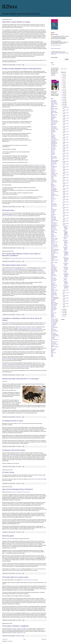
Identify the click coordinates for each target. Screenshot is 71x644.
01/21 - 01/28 (66, 301)
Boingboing (53, 124)
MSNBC (52, 235)
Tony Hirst (53, 337)
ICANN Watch (54, 190)
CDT (52, 126)
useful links (19, 569)
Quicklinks (53, 272)
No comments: (19, 65)
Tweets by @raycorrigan (56, 48)
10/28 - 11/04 (66, 132)
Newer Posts (5, 639)
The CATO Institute (55, 320)
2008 (63, 104)
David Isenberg (54, 146)
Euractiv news (54, 163)
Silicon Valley (53, 309)
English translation (23, 106)
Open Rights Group (55, 253)
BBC (52, 114)
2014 (63, 94)
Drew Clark (53, 148)
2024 (63, 77)
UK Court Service (54, 342)
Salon (52, 282)
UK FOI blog (53, 343)
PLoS (52, 261)
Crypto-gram (53, 141)
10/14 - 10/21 (66, 137)
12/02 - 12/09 (66, 118)
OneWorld (53, 241)
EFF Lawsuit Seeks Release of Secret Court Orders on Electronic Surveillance (26, 258)
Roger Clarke (53, 278)
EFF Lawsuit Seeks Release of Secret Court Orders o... (66, 243)
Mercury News (54, 229)
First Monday (53, 175)
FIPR (13, 463)
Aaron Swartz (54, 100)
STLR (52, 318)
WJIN (52, 354)
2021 (63, 82)
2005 (63, 311)
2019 (63, 86)
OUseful (52, 255)
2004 (63, 313)
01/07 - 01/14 (66, 306)
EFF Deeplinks (54, 157)
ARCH (52, 108)
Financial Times (54, 176)
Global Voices (54, 186)
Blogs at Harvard (54, 121)
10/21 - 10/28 (66, 134)
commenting (19, 423)
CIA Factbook (54, 132)
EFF (52, 156)
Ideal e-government (55, 192)
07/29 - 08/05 (66, 164)
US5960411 (5, 394)
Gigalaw (52, 184)
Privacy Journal (54, 267)
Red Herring (53, 275)
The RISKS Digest (54, 335)
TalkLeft (52, 301)
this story (5, 71)
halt (10, 324)
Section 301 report (6, 216)
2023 (63, 79)
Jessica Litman (54, 206)
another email (20, 197)
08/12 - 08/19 (66, 159)
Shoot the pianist (8, 536)
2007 (63, 106)
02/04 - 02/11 (66, 295)
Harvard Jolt (53, 188)
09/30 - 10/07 (66, 142)
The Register (53, 333)
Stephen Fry (53, 317)
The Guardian (54, 324)
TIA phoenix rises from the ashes (14, 450)
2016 (63, 91)
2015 (63, 92)
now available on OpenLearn (55, 74)
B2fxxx (10, 7)
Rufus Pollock (54, 281)
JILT (52, 207)
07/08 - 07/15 (66, 172)
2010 (63, 101)
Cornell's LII (53, 138)
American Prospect (55, 104)
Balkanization (53, 111)
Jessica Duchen (36, 569)
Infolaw (52, 193)
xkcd (52, 355)
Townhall (53, 338)
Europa (52, 165)
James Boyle (53, 204)
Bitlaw (52, 120)
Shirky (52, 296)
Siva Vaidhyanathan (55, 297)
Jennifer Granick (54, 205)
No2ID (52, 237)
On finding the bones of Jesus (13, 421)
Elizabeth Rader (54, 158)
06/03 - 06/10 (66, 186)
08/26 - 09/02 (66, 156)
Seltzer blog (53, 307)
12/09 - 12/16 (66, 115)
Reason (52, 273)
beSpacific (53, 116)
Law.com (53, 213)
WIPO (52, 351)
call (45, 323)
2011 (63, 99)
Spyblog (52, 315)
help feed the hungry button (38, 479)
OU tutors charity (8, 472)
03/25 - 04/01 (66, 213)
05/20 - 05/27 (66, 191)
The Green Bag (54, 323)
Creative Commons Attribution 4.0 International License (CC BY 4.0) (60, 53)
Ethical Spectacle (54, 162)
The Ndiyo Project (54, 238)
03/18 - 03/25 (66, 215)
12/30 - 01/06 (66, 107)
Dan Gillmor (53, 145)
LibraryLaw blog (54, 223)
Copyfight (53, 136)
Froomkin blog (54, 181)
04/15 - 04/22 (66, 205)
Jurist (52, 208)
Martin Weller (53, 226)
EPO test (23, 413)
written (12, 613)
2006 (63, 309)
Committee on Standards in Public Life (28, 327)
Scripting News (54, 294)
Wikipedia (53, 350)
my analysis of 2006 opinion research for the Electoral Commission (16, 366)
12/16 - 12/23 (66, 113)
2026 (63, 74)
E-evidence (53, 154)
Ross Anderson (54, 279)
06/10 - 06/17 (66, 183)
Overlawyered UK (54, 256)
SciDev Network (54, 305)
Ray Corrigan (55, 34)
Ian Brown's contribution (17, 214)
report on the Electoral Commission (35, 330)
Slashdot (53, 311)
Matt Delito (53, 228)
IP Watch (53, 201)
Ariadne (52, 105)
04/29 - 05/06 (66, 199)
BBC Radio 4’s (20, 347)
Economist (53, 152)
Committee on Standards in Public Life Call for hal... (66, 254)
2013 (63, 96)
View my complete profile (56, 45)
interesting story (10, 539)
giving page (19, 476)
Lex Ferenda (53, 219)
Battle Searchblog (54, 112)
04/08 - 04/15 (66, 207)
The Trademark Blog (55, 336)
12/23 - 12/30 (66, 110)
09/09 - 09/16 (66, 151)
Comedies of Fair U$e (21, 633)
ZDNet (52, 356)
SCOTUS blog (54, 293)
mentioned (15, 216)
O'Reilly (52, 254)
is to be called (12, 455)
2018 (63, 87)
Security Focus (54, 306)
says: (44, 324)
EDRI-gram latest (8, 210)
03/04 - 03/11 (66, 221)
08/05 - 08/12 (66, 161)
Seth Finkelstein (54, 308)
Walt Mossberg (54, 270)
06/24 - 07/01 (66, 178)
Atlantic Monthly (54, 106)
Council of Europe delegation (10, 359)
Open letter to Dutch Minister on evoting (16, 22)
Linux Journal (53, 224)
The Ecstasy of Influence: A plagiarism (15, 626)
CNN (52, 134)
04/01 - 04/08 (66, 210)
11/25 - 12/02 (66, 121)
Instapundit (53, 194)
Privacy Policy (54, 269)
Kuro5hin (53, 212)
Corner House (54, 139)
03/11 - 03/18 (66, 218)
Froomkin (53, 180)
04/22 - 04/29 (66, 202)
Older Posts (44, 639)
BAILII (52, 110)
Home (25, 639)
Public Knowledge (54, 271)
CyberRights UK (54, 142)
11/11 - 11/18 (66, 126)
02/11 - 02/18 (66, 293)
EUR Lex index (54, 164)
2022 (63, 81)
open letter (20, 26)
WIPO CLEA (53, 353)
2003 (63, 314)
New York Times (54, 240)
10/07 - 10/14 (66, 140)
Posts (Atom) (10, 641)
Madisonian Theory (55, 225)
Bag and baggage (54, 109)
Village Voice (53, 302)
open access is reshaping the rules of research (20, 492)
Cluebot (52, 133)
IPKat (6, 381)
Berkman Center (54, 115)
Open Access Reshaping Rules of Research (17, 489)
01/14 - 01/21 (66, 304)
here (15, 388)
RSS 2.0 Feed (64, 69)
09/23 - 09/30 (66, 145)
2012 (63, 98)
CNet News (53, 135)
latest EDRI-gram (8, 213)
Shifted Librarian (54, 295)
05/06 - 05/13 (66, 197)
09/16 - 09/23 (66, 148)
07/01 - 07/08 (66, 175)
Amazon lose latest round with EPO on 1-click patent (21, 379)
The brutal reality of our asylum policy (15, 577)
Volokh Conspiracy (54, 303)
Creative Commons (55, 140)
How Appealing (54, 189)
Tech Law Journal (54, 319)
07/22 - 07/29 (66, 167)
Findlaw (52, 177)
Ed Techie (53, 153)
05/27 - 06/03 (66, 188)
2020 (63, 84)
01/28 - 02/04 (66, 298)
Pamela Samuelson (55, 260)
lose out (25, 268)
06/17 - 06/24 (66, 180)
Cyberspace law (54, 144)
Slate (52, 312)
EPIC (52, 159)
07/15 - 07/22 (66, 170)
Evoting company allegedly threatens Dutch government (22, 69)
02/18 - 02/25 (66, 290)
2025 (63, 76)
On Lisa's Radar (54, 244)
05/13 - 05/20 (66, 194)
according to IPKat (41, 272)
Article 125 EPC (12, 403)
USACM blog (53, 349)
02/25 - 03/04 (66, 224)
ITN (52, 202)
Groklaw (52, 187)
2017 (63, 89)
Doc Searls (53, 147)
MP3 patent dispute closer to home (14, 265)
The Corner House (54, 321)
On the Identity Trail (55, 249)
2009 (63, 103)
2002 (63, 316)
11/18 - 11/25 (66, 124)
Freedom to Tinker (54, 174)
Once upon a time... (55, 246)
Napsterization (54, 236)
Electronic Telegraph (55, 160)
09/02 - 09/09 (66, 153)
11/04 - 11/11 (66, 129)
